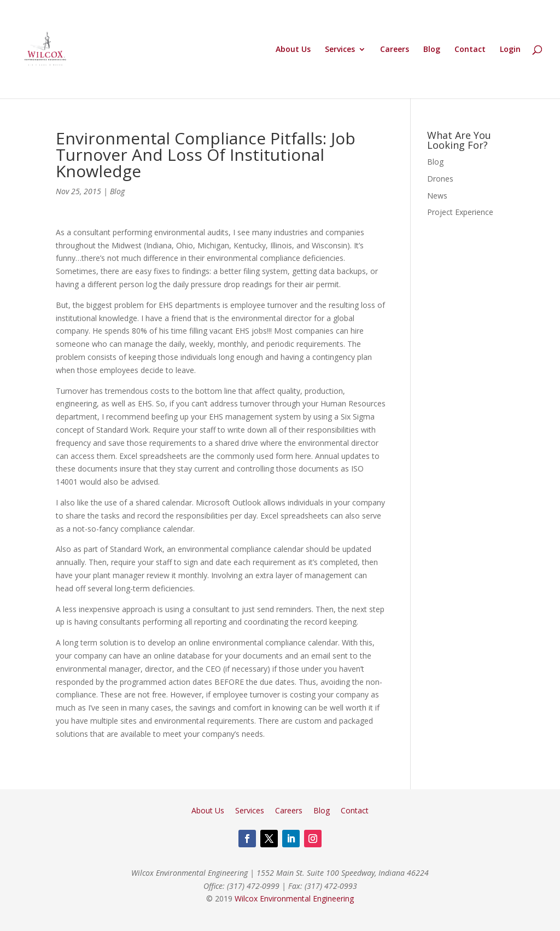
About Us (293, 50)
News (437, 196)
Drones (440, 179)
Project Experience (460, 212)
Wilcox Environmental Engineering (294, 898)
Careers (395, 50)
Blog (432, 50)
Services (340, 50)
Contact (470, 50)
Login (510, 50)
